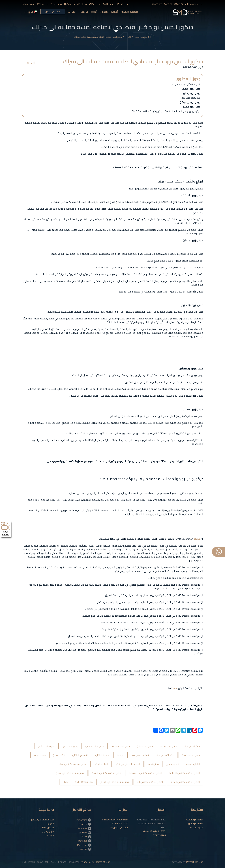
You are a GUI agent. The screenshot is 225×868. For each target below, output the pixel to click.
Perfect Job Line (195, 862)
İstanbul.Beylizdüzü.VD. (154, 833)
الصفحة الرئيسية (130, 12)
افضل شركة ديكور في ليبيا (150, 782)
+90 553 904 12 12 (162, 4)
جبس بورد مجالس (46, 746)
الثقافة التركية (101, 764)
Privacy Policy (87, 862)
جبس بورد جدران (145, 746)
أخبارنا (94, 12)
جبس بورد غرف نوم (120, 746)
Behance (109, 4)
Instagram (29, 4)
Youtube (70, 4)
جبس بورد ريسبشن (94, 746)
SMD (65, 782)
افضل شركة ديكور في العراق (115, 782)
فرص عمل (49, 835)
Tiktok (82, 4)
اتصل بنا (72, 12)
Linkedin (122, 4)
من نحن (84, 12)
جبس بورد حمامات (191, 755)
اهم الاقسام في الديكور (42, 820)
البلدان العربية (193, 764)
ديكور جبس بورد (192, 746)
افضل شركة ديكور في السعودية (145, 773)
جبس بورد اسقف (168, 746)
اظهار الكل (196, 828)
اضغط (174, 688)
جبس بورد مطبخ (70, 746)
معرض (104, 12)
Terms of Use (103, 862)
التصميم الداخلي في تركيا (128, 764)
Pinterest (95, 4)
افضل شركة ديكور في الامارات (184, 773)
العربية (31, 12)
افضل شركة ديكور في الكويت (107, 773)
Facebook (56, 4)
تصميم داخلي (172, 764)
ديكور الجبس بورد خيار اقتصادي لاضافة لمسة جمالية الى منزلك (99, 37)
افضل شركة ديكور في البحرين (185, 782)
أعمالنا (115, 12)
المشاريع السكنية (195, 820)
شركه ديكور (40, 755)
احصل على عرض (53, 12)
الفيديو (50, 824)
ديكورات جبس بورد (165, 755)
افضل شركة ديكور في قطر (73, 764)
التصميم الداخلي (80, 755)
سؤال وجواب (48, 831)
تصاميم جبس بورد (140, 755)
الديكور (121, 755)
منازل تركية (153, 764)
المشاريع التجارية (195, 824)
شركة (196, 539)
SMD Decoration (84, 782)
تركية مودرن (59, 755)
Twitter (43, 4)
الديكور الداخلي (103, 755)
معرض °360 (48, 828)
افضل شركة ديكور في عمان (70, 773)
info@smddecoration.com (189, 4)
